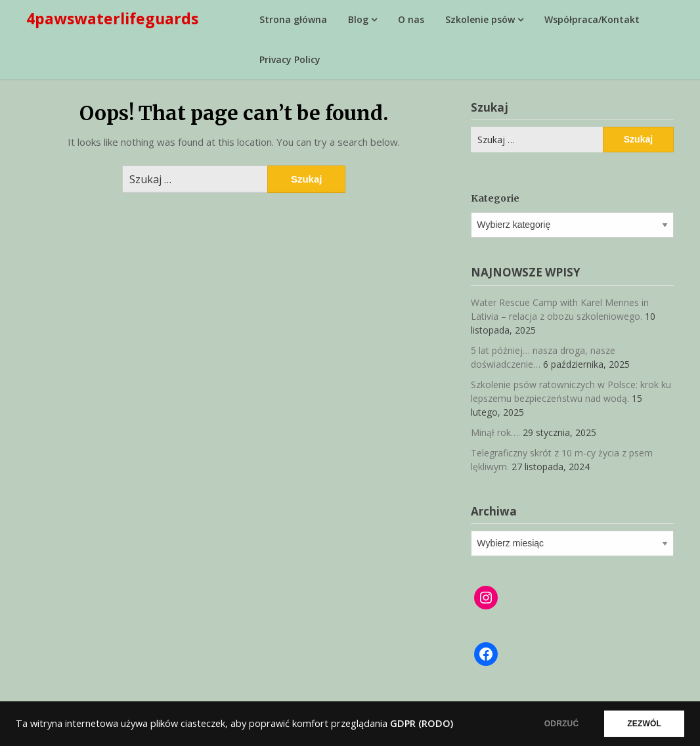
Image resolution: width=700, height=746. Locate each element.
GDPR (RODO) (422, 723)
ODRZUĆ (561, 724)
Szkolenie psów (480, 19)
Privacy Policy (290, 59)
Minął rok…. (495, 432)
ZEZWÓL (644, 724)
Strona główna (293, 19)
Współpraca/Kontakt (592, 19)
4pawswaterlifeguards (112, 18)
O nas (411, 19)
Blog (358, 19)
